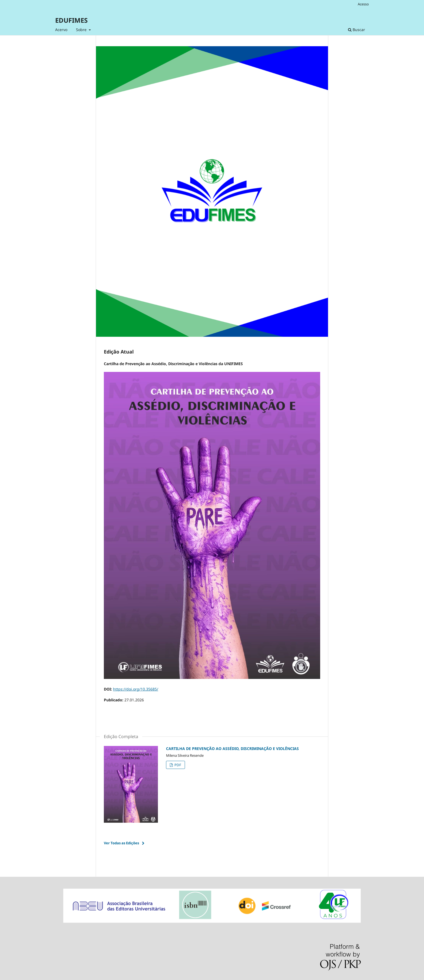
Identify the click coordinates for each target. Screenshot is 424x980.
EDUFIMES (71, 20)
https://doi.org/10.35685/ (136, 689)
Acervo (61, 30)
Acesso (363, 4)
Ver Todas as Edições (121, 843)
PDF (177, 765)
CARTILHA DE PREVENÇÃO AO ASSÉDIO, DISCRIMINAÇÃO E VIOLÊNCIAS (232, 749)
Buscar (357, 30)
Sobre (82, 30)
